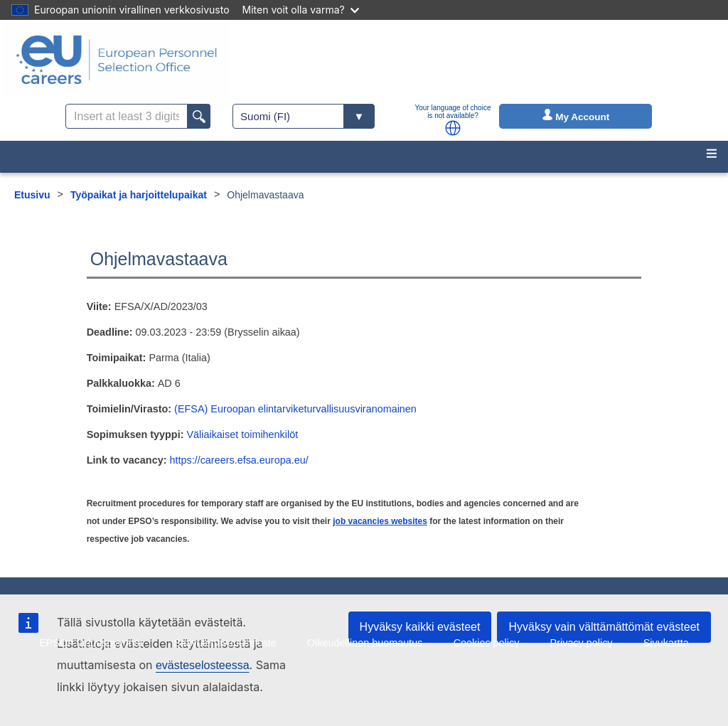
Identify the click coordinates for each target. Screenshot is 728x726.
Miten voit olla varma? (301, 10)
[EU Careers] (117, 60)
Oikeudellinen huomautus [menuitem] (365, 643)
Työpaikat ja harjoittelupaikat (139, 195)
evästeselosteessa (203, 665)
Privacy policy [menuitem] (582, 643)
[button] (453, 128)
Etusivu (32, 195)
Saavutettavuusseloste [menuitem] (225, 643)
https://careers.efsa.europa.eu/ (239, 460)
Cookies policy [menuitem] (487, 643)
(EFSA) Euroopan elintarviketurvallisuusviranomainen (295, 409)
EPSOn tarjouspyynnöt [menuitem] (91, 643)
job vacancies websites (380, 521)
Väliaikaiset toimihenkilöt (242, 434)
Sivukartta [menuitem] (666, 643)
